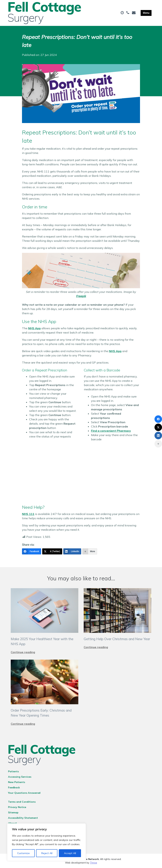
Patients (13, 771)
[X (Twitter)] (52, 551)
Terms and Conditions (22, 802)
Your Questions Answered (24, 793)
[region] (46, 842)
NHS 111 (28, 514)
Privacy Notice (17, 807)
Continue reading (23, 652)
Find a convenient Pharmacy (111, 431)
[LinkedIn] (72, 551)
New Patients (17, 782)
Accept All (70, 853)
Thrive (94, 863)
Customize (23, 853)
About (12, 823)
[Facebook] (32, 551)
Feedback (14, 787)
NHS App (34, 328)
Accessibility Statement (23, 818)
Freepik (81, 296)
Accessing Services (20, 777)
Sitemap (13, 812)
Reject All (47, 853)
